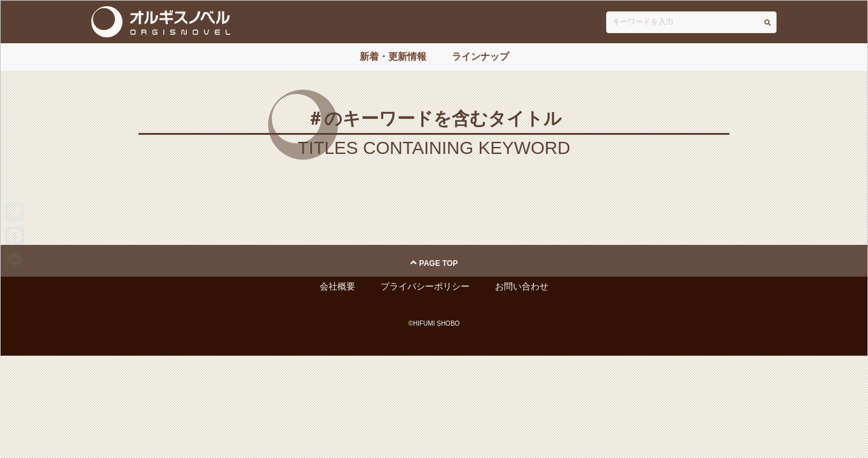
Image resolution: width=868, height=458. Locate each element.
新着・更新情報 (393, 56)
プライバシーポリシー (425, 286)
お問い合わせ (522, 286)
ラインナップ (480, 56)
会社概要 (337, 286)
